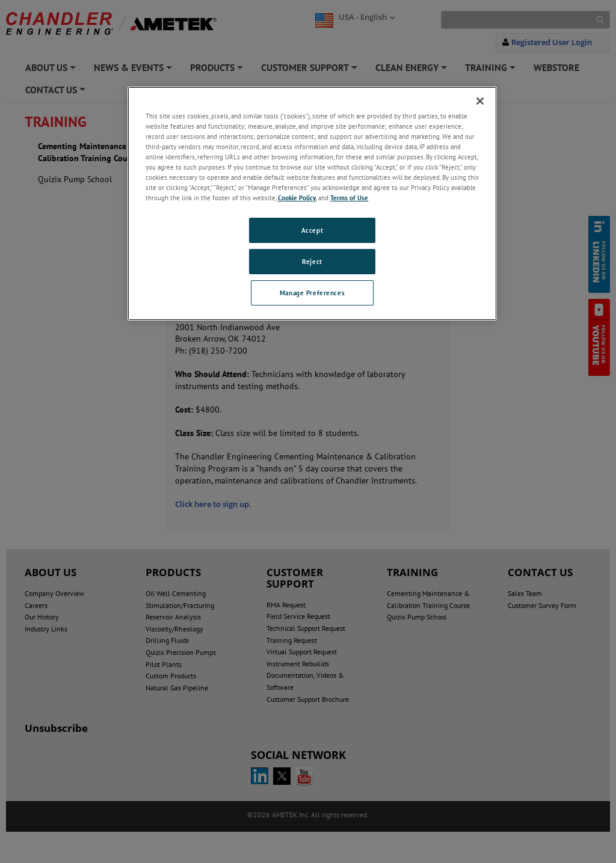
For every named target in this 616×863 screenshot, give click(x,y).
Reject (312, 261)
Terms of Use (349, 198)
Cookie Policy (297, 198)
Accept (312, 230)
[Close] (480, 101)
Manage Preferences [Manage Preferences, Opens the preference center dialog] (312, 293)
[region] (312, 204)
